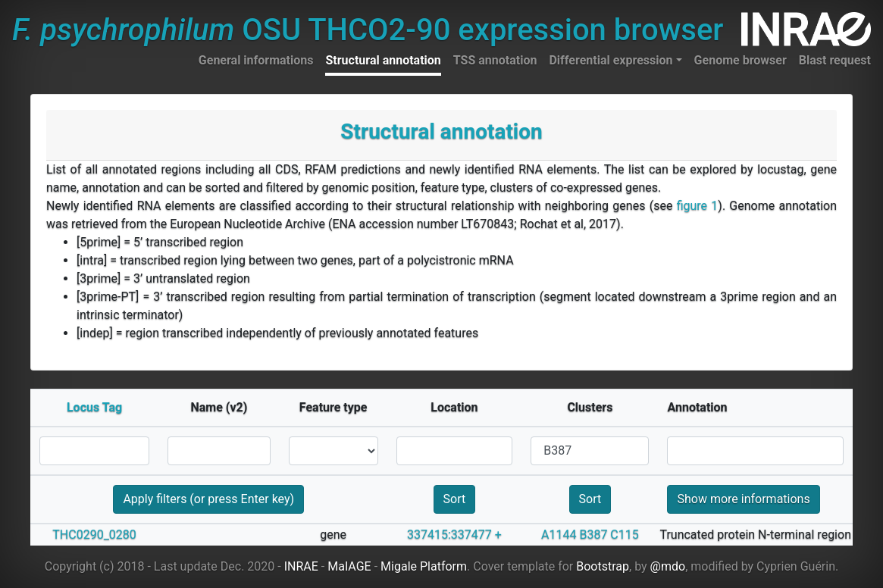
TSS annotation (495, 60)
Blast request (835, 60)
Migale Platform (424, 566)
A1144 (559, 535)
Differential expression (611, 60)
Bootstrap (603, 566)
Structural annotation (383, 60)
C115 (624, 535)
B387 (593, 535)
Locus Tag (94, 407)
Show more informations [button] (743, 499)
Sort (455, 499)
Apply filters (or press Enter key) (208, 499)
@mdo (668, 566)
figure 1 (698, 206)
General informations (256, 60)
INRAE (301, 566)
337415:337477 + (454, 535)
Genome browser (741, 60)
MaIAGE (349, 566)
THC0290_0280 (94, 535)
